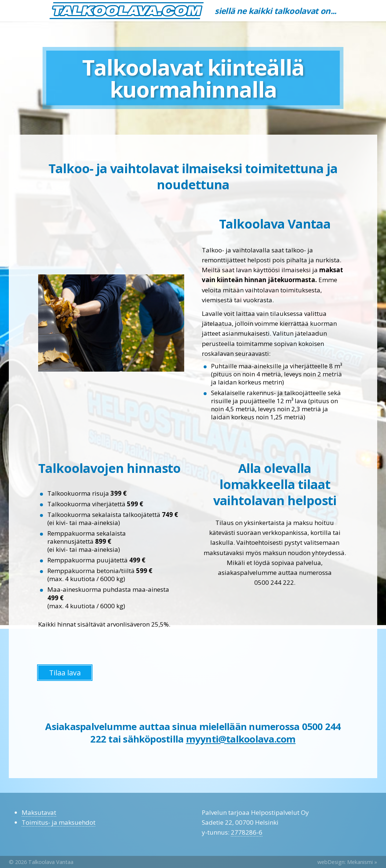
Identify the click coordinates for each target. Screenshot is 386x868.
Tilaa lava (65, 673)
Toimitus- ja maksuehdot (59, 822)
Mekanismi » (362, 862)
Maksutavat (39, 812)
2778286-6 (247, 832)
